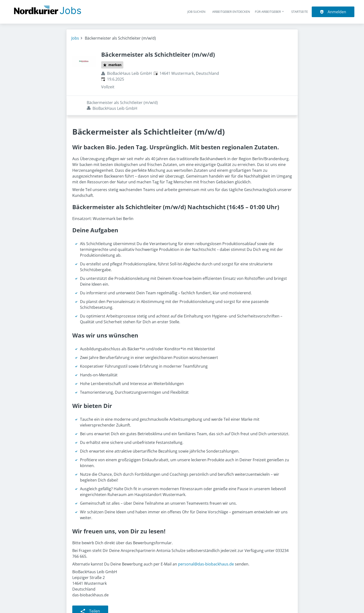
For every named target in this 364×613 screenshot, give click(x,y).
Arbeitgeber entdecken (231, 12)
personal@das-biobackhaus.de (206, 544)
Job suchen (196, 12)
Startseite (300, 12)
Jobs (75, 38)
